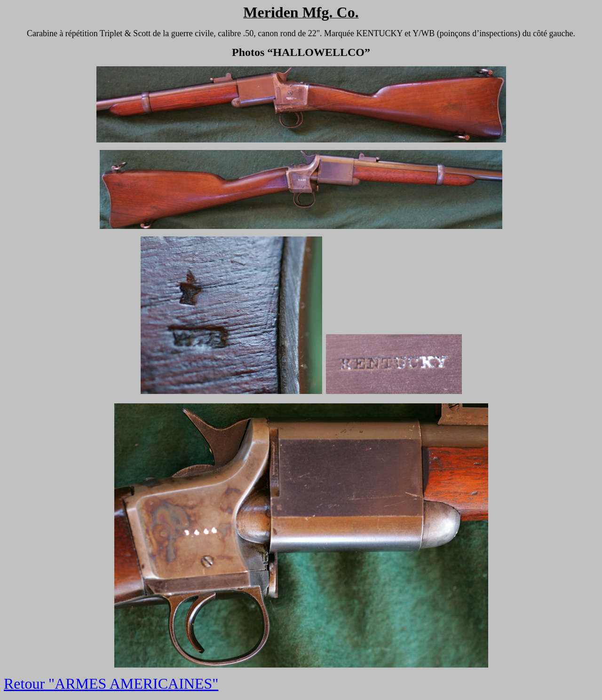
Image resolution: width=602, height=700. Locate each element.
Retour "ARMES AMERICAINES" (111, 684)
